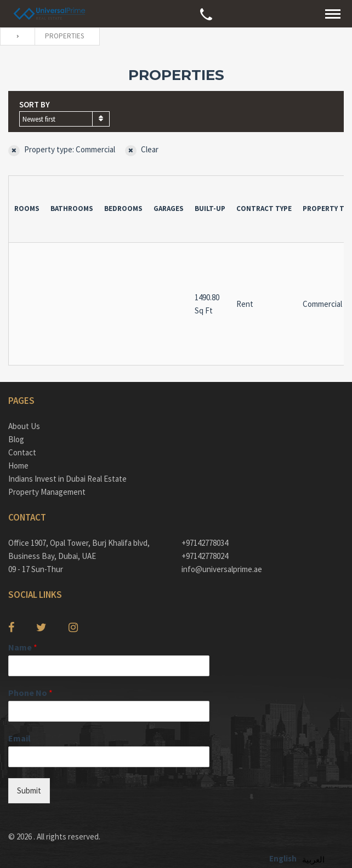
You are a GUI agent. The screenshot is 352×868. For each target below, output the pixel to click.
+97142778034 (205, 543)
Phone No (30, 693)
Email (19, 738)
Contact (22, 452)
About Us (24, 426)
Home (18, 466)
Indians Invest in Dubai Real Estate (67, 479)
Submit (29, 790)
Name (23, 647)
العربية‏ (313, 860)
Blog (16, 439)
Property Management (47, 492)
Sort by (35, 104)
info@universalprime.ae (222, 569)
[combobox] (64, 119)
